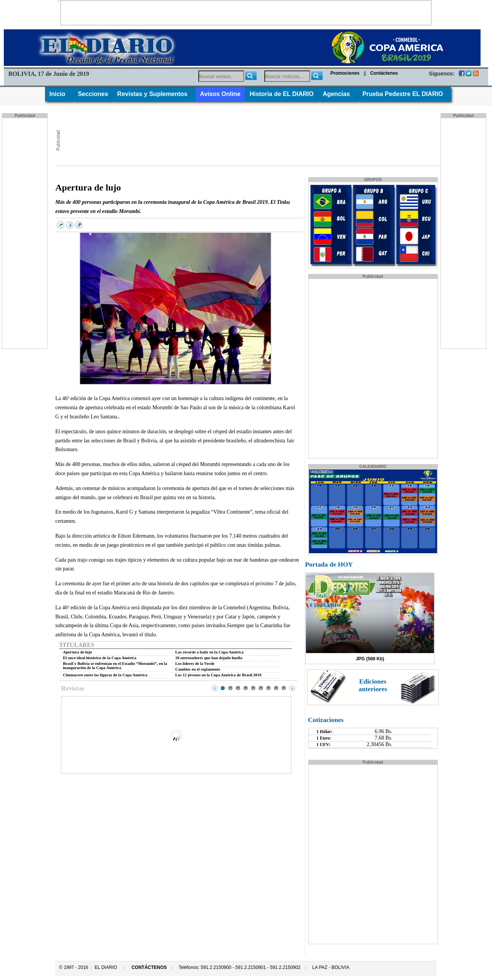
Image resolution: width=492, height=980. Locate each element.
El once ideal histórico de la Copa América (100, 658)
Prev (215, 688)
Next (292, 688)
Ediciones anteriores (373, 685)
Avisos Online (220, 94)
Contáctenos (384, 73)
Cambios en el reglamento (198, 669)
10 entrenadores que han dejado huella (209, 658)
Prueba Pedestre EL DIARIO (404, 94)
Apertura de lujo (77, 652)
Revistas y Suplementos (154, 94)
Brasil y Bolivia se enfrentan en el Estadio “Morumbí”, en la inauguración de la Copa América (115, 666)
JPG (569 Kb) (370, 659)
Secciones (93, 94)
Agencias (338, 94)
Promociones (345, 73)
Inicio (59, 94)
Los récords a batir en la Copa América (210, 652)
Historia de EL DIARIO (281, 94)
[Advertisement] (246, 12)
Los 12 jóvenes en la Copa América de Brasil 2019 (219, 675)
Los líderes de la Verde (195, 664)
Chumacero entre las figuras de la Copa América (105, 675)
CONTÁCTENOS (149, 967)
